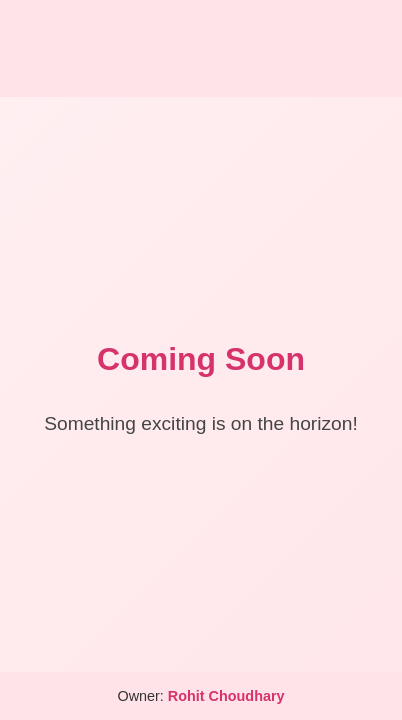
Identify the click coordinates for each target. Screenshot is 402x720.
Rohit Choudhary (226, 696)
